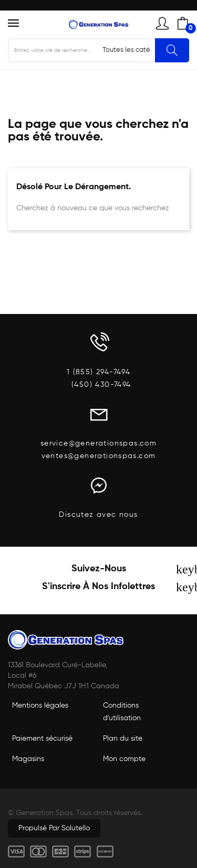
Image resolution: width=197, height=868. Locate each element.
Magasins (28, 759)
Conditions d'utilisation (122, 712)
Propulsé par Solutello (54, 828)
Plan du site (123, 739)
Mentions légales (40, 706)
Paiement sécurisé (42, 739)
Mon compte (124, 759)
